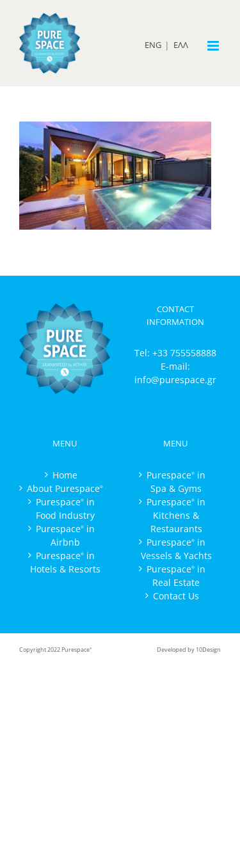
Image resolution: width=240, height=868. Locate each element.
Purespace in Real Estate (176, 576)
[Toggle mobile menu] (214, 46)
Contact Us (176, 596)
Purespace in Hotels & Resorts (65, 562)
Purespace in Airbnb (65, 535)
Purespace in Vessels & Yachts (176, 549)
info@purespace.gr (175, 380)
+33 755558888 (184, 353)
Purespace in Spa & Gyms (176, 482)
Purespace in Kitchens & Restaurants (176, 515)
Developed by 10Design (189, 650)
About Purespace (65, 488)
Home (65, 475)
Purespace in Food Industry (65, 509)
